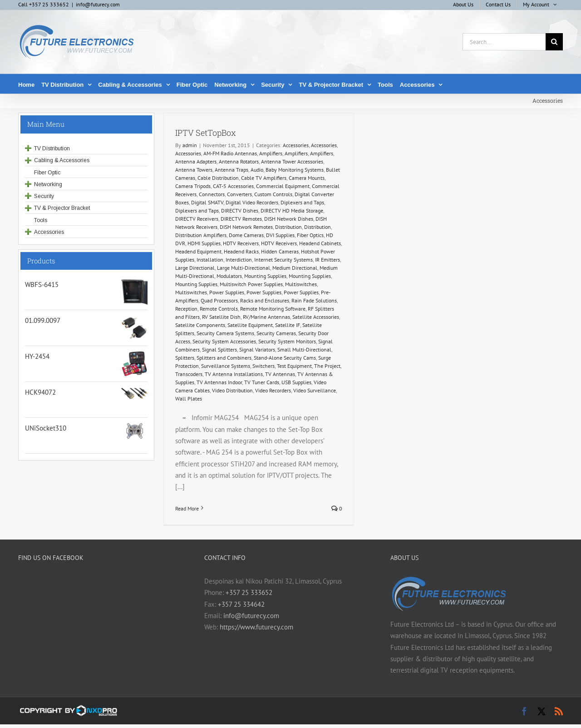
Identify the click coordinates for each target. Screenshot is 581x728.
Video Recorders (273, 390)
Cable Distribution (218, 178)
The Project (327, 366)
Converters (239, 194)
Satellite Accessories (316, 317)
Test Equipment (294, 366)
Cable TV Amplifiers (264, 178)
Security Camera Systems (225, 333)
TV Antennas (280, 374)
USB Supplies (296, 382)
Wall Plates (189, 399)
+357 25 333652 (249, 592)
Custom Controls (273, 194)
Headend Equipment (198, 251)
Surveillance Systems (226, 366)
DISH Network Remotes (246, 227)
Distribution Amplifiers (201, 235)
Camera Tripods (193, 186)
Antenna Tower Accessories (292, 161)
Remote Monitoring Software (273, 309)
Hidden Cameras (280, 251)
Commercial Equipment (283, 186)
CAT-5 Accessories (233, 186)
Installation (210, 260)
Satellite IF (288, 325)
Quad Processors (219, 300)
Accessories (296, 145)
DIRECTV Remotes (241, 219)
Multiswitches (301, 284)
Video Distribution (232, 390)
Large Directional (195, 268)
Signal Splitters (219, 349)
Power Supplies (227, 292)
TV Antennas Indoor (219, 382)
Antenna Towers (194, 170)
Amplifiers (271, 153)
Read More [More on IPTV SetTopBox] (187, 508)
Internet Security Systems (283, 260)
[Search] (554, 42)
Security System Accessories (224, 341)
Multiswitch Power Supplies (251, 284)
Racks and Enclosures (265, 300)
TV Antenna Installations (234, 374)
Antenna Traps (231, 170)
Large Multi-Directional (244, 268)
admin (190, 145)
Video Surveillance (315, 390)
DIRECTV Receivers (197, 219)
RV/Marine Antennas (266, 317)
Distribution (288, 227)
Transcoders (189, 374)
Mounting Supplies (265, 276)
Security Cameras (276, 333)
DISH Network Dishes (289, 219)
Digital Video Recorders (252, 202)
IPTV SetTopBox (206, 133)
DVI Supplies (280, 235)
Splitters (185, 358)
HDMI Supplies (204, 243)
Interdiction (239, 260)
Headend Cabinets (320, 243)
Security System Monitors (287, 341)
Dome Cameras (246, 235)
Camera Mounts (307, 178)
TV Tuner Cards (262, 382)
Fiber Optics (310, 235)
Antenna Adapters (196, 161)
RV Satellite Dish (221, 317)
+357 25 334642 (241, 604)
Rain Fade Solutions (314, 300)
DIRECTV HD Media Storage (292, 210)
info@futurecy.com (98, 4)
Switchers (263, 366)
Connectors (212, 194)
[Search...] (504, 42)
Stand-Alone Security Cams (285, 358)
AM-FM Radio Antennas (230, 153)
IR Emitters (327, 260)
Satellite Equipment (250, 325)
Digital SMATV (207, 202)
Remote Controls (219, 309)
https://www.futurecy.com (256, 627)
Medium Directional (295, 268)
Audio (257, 170)
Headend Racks (241, 251)
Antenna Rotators (239, 161)
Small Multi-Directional (304, 349)
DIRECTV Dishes (240, 210)
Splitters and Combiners (224, 358)
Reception (186, 309)
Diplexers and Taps (302, 202)
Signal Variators (257, 349)
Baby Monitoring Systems (295, 170)
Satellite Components (200, 325)
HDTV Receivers (241, 243)
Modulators (229, 276)
